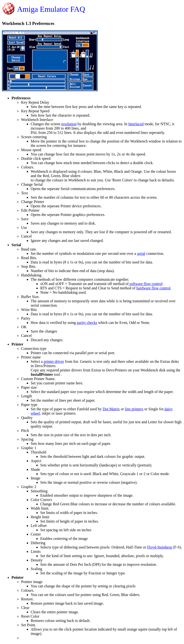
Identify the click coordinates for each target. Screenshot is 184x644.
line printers (134, 409)
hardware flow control (153, 288)
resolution (69, 124)
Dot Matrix (111, 409)
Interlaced (136, 124)
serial (141, 253)
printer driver (54, 361)
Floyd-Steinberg (160, 547)
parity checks (87, 323)
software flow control (146, 284)
